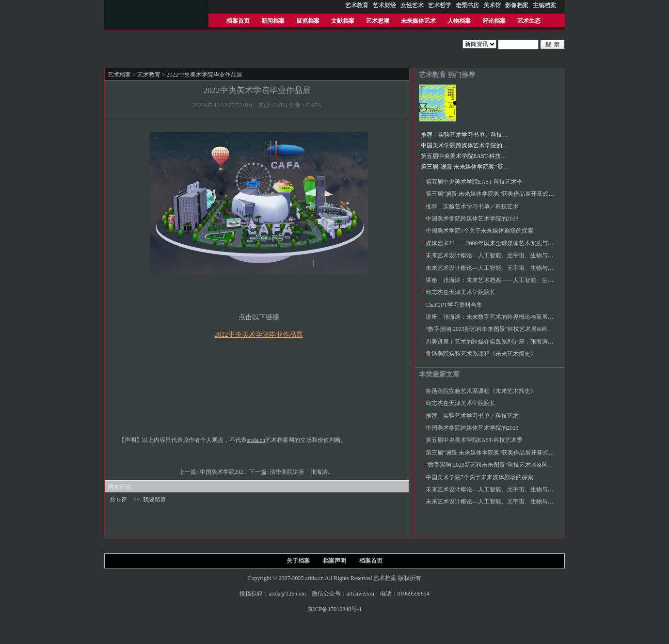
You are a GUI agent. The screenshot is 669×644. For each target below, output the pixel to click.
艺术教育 (149, 75)
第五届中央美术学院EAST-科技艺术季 (470, 156)
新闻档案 (273, 21)
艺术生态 (529, 21)
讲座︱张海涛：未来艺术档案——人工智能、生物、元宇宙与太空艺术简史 (522, 280)
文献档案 (343, 21)
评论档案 (494, 21)
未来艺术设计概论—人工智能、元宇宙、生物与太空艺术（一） (507, 268)
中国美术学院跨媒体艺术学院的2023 (467, 145)
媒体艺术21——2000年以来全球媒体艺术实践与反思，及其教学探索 (513, 243)
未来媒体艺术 (418, 21)
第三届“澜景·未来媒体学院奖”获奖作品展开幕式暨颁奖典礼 (497, 167)
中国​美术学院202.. (224, 472)
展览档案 (308, 21)
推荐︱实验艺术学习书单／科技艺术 (467, 135)
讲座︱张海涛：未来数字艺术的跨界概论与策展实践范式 (498, 317)
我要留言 (155, 500)
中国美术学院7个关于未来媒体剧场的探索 (479, 231)
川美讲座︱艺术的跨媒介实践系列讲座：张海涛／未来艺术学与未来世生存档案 (527, 342)
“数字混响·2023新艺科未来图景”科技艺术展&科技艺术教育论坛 (507, 329)
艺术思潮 (378, 21)
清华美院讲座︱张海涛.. (301, 472)
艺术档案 (119, 75)
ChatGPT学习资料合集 (454, 305)
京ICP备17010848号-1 (335, 609)
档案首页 (238, 21)
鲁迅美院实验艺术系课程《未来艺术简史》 (481, 354)
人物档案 (459, 21)
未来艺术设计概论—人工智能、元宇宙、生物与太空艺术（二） (507, 255)
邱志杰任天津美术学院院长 (461, 292)
